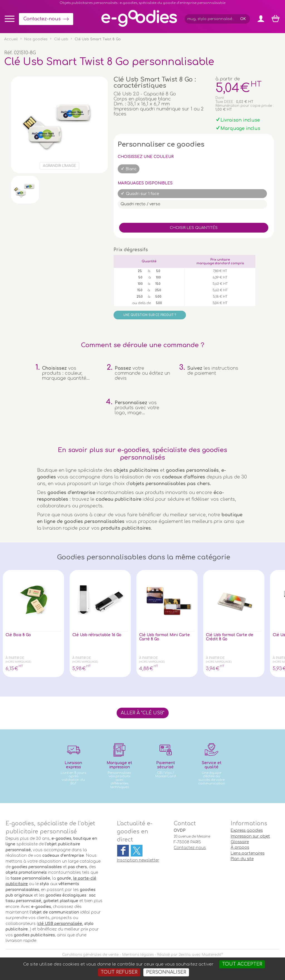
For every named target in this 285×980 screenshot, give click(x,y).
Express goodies (247, 830)
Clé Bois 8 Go (21, 635)
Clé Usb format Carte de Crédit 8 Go (231, 638)
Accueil (11, 39)
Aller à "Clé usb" (143, 713)
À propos (240, 847)
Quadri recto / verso (140, 204)
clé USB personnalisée (60, 924)
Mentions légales (138, 955)
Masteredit (212, 955)
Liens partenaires (248, 853)
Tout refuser (119, 972)
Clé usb (61, 39)
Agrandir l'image (59, 166)
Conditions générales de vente (90, 955)
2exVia (185, 955)
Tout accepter (242, 964)
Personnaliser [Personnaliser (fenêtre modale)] (166, 972)
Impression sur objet (250, 836)
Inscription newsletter (138, 860)
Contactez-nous (42, 19)
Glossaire (240, 842)
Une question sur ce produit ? (150, 315)
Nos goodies (36, 39)
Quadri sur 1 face (142, 194)
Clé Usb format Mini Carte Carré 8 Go (163, 638)
